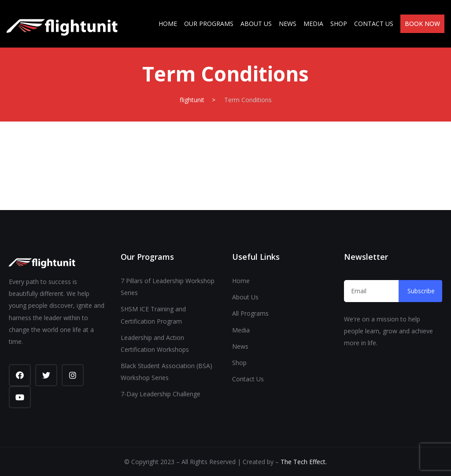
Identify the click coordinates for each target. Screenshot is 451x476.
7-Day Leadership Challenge (161, 394)
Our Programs (209, 24)
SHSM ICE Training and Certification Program (153, 315)
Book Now (422, 24)
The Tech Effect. (304, 462)
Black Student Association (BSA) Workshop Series (166, 372)
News (288, 24)
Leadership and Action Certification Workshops (155, 343)
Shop (339, 24)
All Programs (250, 313)
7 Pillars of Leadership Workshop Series (168, 287)
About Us (256, 24)
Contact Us (374, 24)
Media (313, 24)
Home (168, 24)
